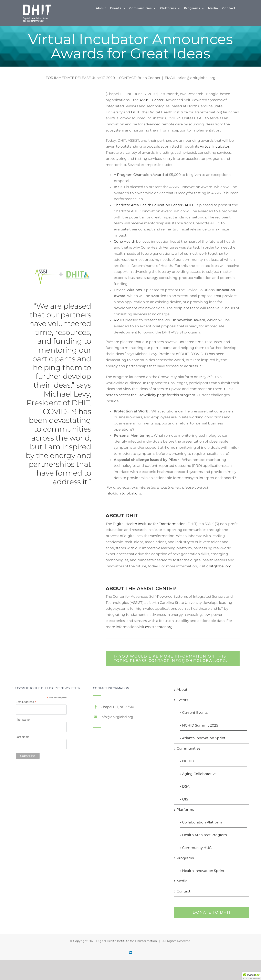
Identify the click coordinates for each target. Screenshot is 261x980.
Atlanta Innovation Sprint (204, 738)
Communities (188, 748)
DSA (186, 786)
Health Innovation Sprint (203, 871)
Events (182, 700)
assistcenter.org (159, 627)
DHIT (135, 112)
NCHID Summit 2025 (200, 725)
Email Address (26, 702)
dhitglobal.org (219, 566)
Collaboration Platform (202, 822)
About (182, 690)
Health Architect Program (205, 835)
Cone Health (125, 241)
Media (182, 881)
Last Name (23, 737)
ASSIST (120, 187)
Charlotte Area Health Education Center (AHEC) (155, 205)
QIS (185, 799)
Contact (184, 891)
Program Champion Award (140, 175)
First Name (23, 720)
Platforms (185, 810)
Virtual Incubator (215, 146)
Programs (185, 858)
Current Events (195, 713)
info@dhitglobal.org (123, 493)
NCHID (188, 761)
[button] (252, 976)
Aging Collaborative (199, 774)
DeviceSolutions (128, 290)
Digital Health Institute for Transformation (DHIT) (155, 524)
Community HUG (197, 848)
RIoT (118, 320)
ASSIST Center (152, 100)
